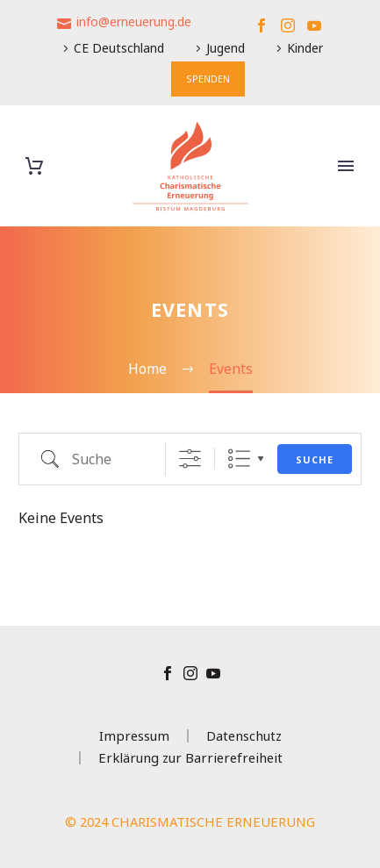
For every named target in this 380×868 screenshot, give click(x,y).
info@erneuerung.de (134, 22)
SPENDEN (208, 79)
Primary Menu (346, 166)
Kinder (305, 48)
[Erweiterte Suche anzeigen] (190, 459)
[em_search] (97, 459)
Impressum (134, 736)
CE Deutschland (119, 48)
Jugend (226, 48)
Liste (239, 459)
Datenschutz (244, 736)
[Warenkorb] (34, 166)
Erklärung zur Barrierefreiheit (190, 758)
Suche (315, 459)
